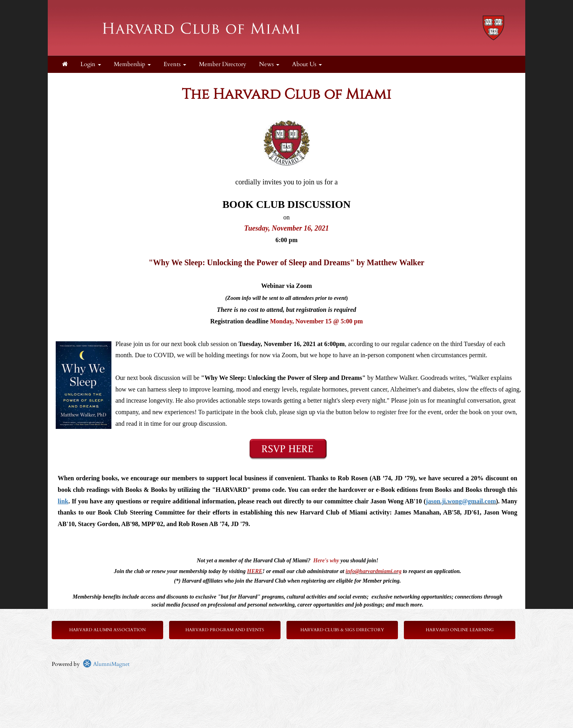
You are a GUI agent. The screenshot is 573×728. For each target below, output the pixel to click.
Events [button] (175, 64)
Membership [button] (132, 64)
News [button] (269, 64)
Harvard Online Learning (460, 630)
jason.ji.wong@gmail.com (461, 501)
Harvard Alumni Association (107, 630)
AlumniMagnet (106, 664)
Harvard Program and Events (225, 630)
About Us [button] (307, 64)
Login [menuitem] (91, 64)
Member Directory (223, 64)
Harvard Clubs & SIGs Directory (342, 630)
